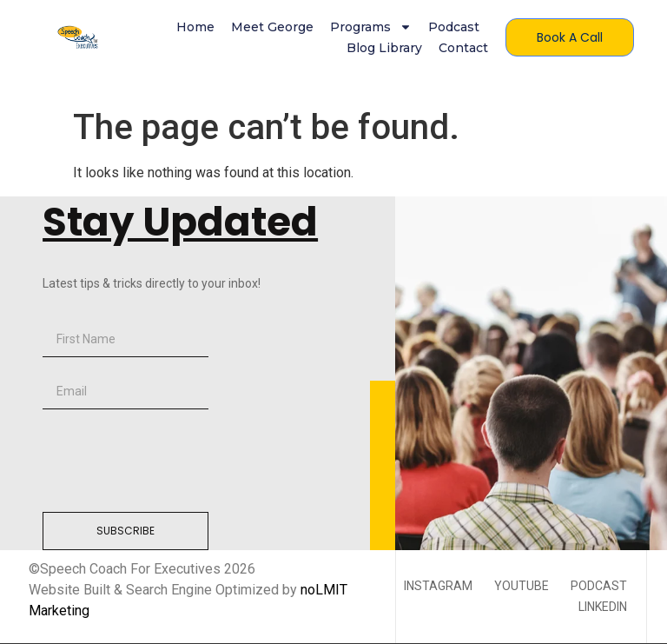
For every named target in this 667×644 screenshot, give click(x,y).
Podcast (454, 27)
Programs (371, 27)
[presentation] (175, 461)
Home (195, 27)
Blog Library (384, 48)
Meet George (272, 27)
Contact (463, 48)
